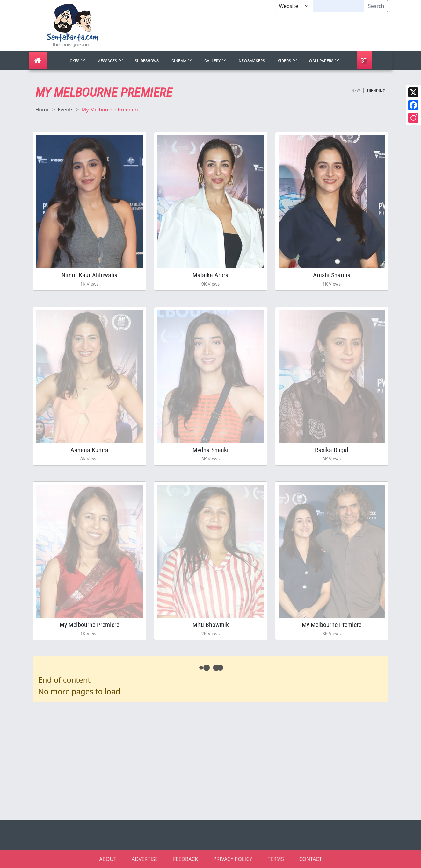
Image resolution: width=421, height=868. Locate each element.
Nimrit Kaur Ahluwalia (90, 275)
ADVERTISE (145, 859)
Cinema (183, 61)
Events (65, 110)
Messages (111, 61)
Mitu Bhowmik (211, 625)
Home (43, 110)
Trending (376, 91)
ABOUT (108, 859)
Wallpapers (325, 61)
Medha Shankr (211, 450)
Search (376, 6)
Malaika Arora (211, 275)
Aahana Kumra (89, 450)
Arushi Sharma (332, 275)
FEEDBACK (185, 859)
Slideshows (147, 61)
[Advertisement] (275, 32)
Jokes (77, 61)
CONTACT (311, 859)
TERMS (276, 859)
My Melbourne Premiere (89, 625)
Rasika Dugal (332, 450)
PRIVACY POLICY (233, 859)
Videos (288, 61)
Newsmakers (252, 61)
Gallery (216, 61)
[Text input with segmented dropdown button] (339, 6)
